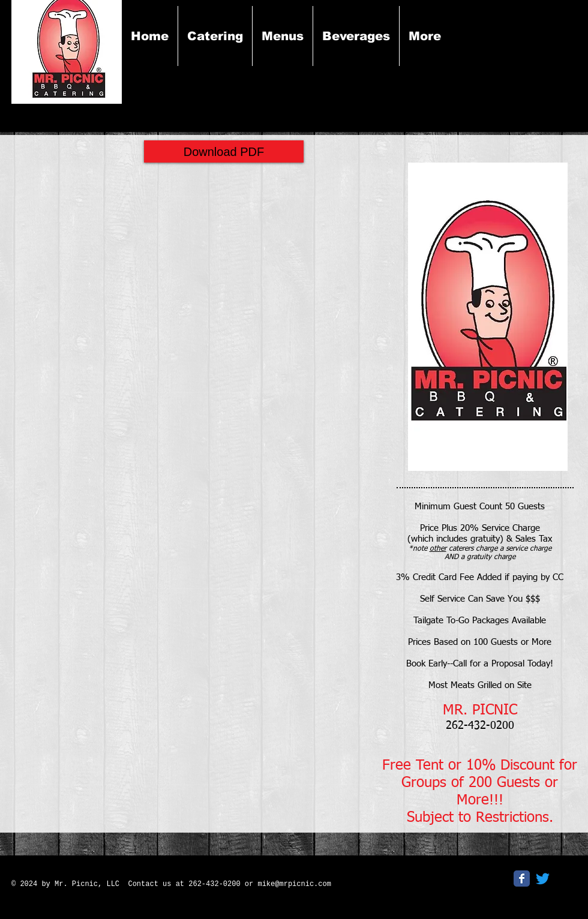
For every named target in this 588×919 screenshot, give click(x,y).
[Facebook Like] (425, 882)
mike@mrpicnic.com (294, 884)
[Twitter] (543, 879)
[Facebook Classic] (522, 879)
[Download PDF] (224, 151)
